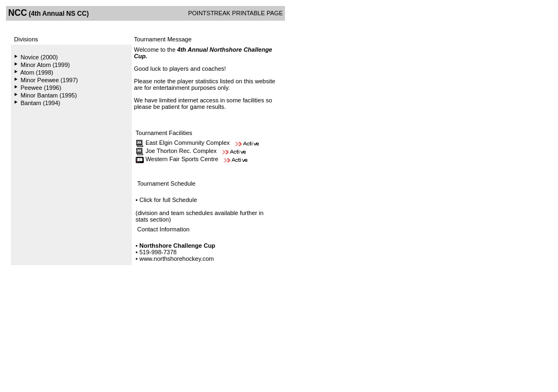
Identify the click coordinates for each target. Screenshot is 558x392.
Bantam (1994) (41, 103)
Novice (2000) (39, 57)
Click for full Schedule (168, 200)
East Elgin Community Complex (188, 143)
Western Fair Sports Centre (182, 159)
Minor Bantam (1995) (49, 95)
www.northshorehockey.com (177, 259)
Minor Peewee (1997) (49, 80)
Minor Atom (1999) (45, 65)
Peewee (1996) (41, 88)
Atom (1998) (37, 72)
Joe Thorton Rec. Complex (181, 151)
